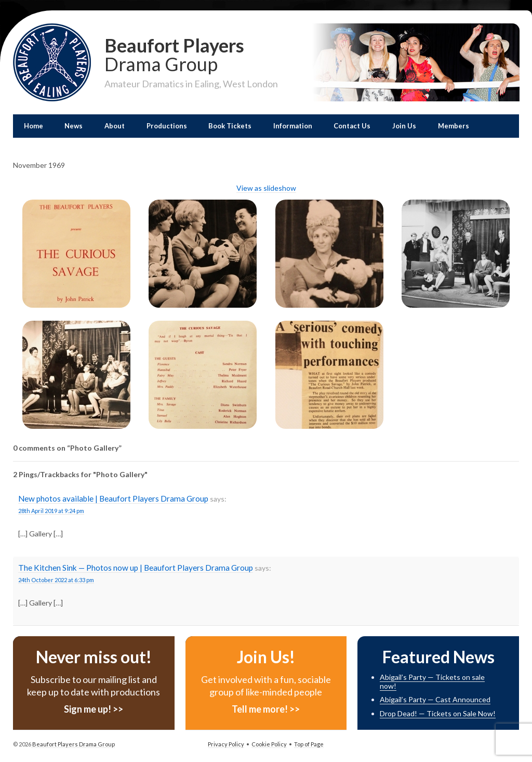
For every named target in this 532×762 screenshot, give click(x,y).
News (74, 126)
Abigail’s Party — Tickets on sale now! (432, 681)
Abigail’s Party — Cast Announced (435, 699)
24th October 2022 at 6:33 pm (56, 580)
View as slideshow (266, 188)
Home (34, 126)
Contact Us (352, 126)
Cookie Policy (269, 744)
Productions (167, 126)
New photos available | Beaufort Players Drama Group (113, 498)
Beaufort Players (191, 54)
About (115, 126)
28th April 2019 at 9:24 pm (51, 511)
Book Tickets (230, 126)
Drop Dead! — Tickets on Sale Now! (438, 713)
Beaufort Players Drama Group (73, 744)
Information (293, 126)
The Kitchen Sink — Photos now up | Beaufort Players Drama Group (136, 568)
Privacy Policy (226, 744)
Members (454, 126)
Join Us (404, 126)
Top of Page (309, 744)
